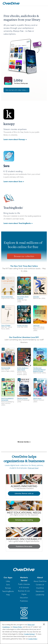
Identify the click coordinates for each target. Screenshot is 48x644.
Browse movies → (24, 442)
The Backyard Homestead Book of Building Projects (39, 369)
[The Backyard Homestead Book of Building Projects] (40, 366)
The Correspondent (7, 297)
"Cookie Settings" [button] (29, 634)
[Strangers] (40, 295)
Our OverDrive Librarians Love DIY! (24, 337)
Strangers (36, 297)
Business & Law (24, 591)
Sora (8, 585)
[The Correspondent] (8, 295)
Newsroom (40, 591)
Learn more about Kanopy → (15, 139)
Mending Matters (22, 398)
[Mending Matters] (24, 397)
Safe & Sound (37, 398)
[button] (8, 577)
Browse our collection (24, 256)
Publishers (24, 601)
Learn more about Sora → (14, 181)
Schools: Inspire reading (24, 520)
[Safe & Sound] (40, 397)
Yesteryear (36, 325)
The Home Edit (6, 368)
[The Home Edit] (8, 366)
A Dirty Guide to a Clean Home (23, 369)
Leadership (40, 595)
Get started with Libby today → (16, 90)
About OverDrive (40, 581)
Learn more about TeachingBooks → (18, 223)
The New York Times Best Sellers (24, 266)
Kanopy (8, 588)
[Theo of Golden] (8, 324)
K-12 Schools (24, 588)
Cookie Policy (33, 639)
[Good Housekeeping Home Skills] (8, 397)
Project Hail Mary (23, 325)
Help (8, 595)
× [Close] (44, 624)
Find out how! (33, 468)
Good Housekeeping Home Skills (7, 399)
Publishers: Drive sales (24, 546)
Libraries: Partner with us (24, 493)
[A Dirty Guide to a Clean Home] (24, 366)
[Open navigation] (44, 3)
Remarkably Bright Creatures (23, 297)
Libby (8, 581)
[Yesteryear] (40, 324)
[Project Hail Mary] (24, 324)
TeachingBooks (8, 591)
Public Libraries (24, 584)
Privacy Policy (18, 627)
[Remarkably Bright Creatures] (24, 295)
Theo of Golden (6, 325)
